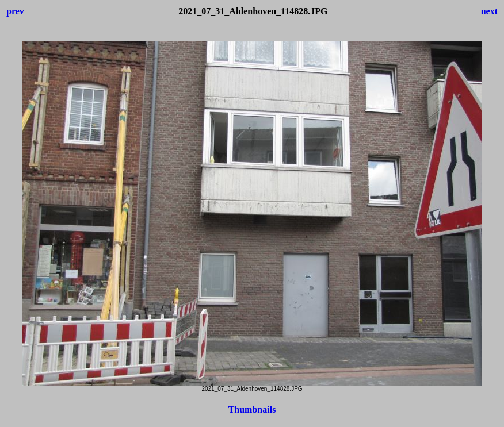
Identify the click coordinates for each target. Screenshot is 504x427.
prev (15, 11)
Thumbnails (252, 409)
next (489, 11)
